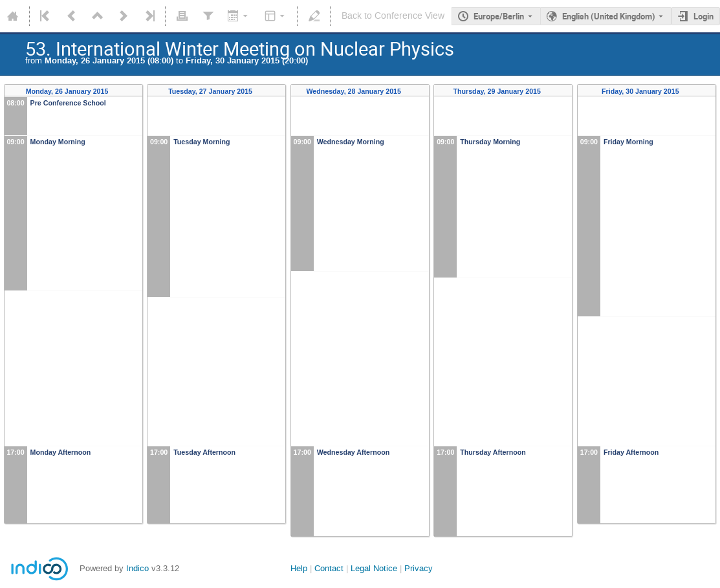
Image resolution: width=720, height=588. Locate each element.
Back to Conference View (393, 16)
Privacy (419, 568)
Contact (329, 568)
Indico (137, 568)
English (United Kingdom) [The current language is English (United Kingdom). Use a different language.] (609, 16)
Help (299, 568)
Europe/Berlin (499, 16)
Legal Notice (374, 568)
